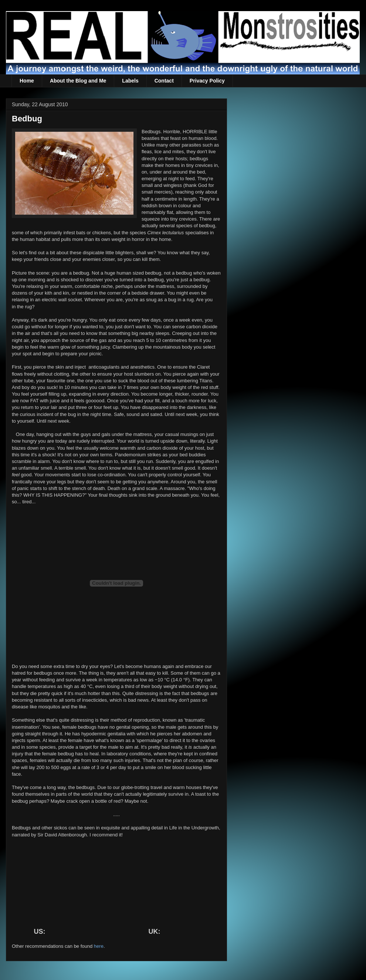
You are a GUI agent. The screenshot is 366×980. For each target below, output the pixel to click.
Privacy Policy (207, 81)
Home (27, 81)
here (99, 946)
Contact (164, 81)
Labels (130, 81)
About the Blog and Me (78, 81)
